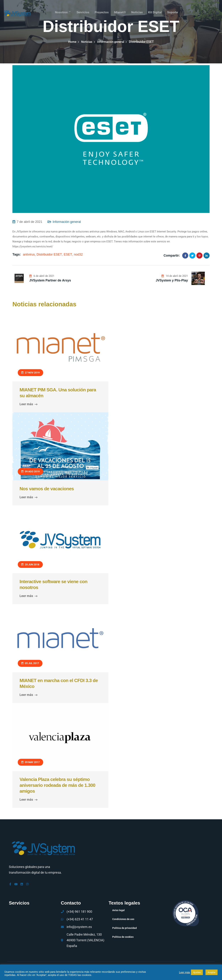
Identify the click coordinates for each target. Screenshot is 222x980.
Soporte (174, 11)
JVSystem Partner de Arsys (50, 280)
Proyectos (101, 11)
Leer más (29, 404)
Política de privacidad (124, 928)
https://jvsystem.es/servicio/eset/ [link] (33, 246)
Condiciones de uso (123, 919)
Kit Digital (156, 11)
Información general (111, 42)
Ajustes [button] (197, 972)
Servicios (82, 11)
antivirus (29, 254)
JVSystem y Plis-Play (172, 280)
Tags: (17, 254)
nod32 (78, 254)
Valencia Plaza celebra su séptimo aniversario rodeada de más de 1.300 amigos (57, 785)
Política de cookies (123, 937)
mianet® (120, 11)
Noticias (137, 11)
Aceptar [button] (212, 972)
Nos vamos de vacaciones (47, 489)
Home (71, 42)
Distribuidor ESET (49, 254)
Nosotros (60, 11)
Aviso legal (118, 910)
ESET (68, 254)
